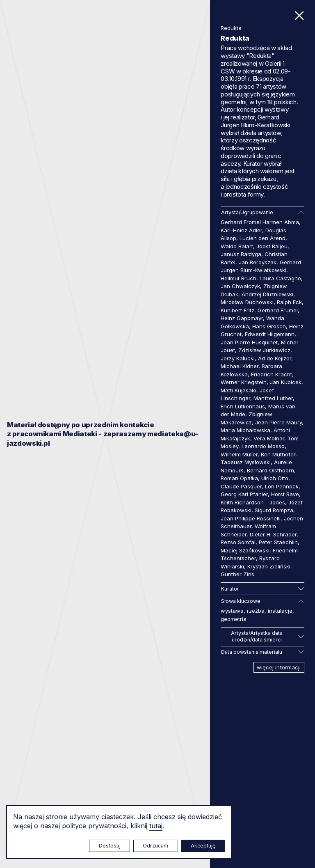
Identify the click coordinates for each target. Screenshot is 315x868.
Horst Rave (285, 494)
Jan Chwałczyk (240, 286)
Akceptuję (203, 846)
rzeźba (256, 611)
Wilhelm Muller (239, 454)
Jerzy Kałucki (238, 358)
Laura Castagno (280, 278)
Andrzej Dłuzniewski (267, 294)
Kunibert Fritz (237, 310)
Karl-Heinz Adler (241, 230)
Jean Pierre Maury (278, 422)
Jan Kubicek (286, 382)
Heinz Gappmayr (242, 318)
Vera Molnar (269, 438)
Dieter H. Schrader (273, 534)
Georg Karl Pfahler (244, 494)
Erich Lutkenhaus (243, 406)
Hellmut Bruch (239, 278)
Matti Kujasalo (239, 390)
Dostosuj (110, 846)
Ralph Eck (289, 302)
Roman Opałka (239, 478)
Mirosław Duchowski (247, 302)
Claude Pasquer (241, 486)
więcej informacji (279, 667)
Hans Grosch (269, 326)
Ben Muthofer (278, 454)
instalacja (280, 611)
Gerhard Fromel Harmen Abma (260, 222)
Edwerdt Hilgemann (270, 334)
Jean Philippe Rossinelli (251, 518)
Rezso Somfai (238, 542)
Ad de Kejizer (275, 358)
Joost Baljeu (272, 246)
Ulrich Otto (275, 478)
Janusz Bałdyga (241, 254)
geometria (234, 619)
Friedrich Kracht (272, 374)
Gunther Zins (237, 574)
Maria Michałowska (245, 430)
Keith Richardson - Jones (253, 502)
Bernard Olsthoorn (270, 470)
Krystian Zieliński (269, 566)
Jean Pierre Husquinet (249, 342)
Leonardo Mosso (263, 446)
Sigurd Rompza (274, 510)
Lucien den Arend (262, 238)
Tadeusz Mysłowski (246, 462)
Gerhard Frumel (278, 310)
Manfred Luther (273, 398)
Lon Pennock (282, 486)
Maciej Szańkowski (245, 550)
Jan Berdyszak (258, 262)
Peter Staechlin (278, 542)
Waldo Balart (237, 246)
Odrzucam (155, 846)
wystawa (232, 611)
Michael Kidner (240, 366)
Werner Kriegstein (244, 382)
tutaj (156, 826)
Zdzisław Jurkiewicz (264, 350)
